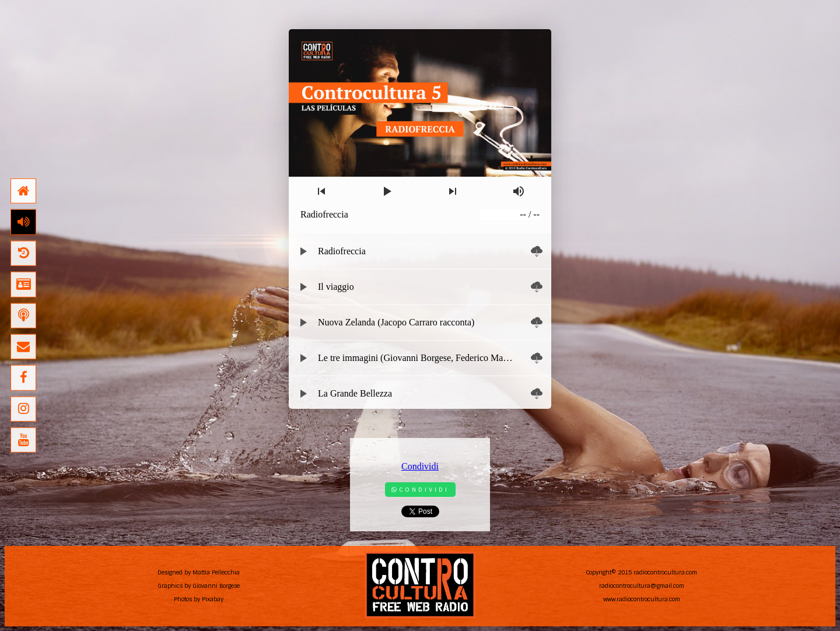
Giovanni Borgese (216, 586)
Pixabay (213, 599)
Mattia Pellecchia (216, 572)
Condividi (420, 466)
